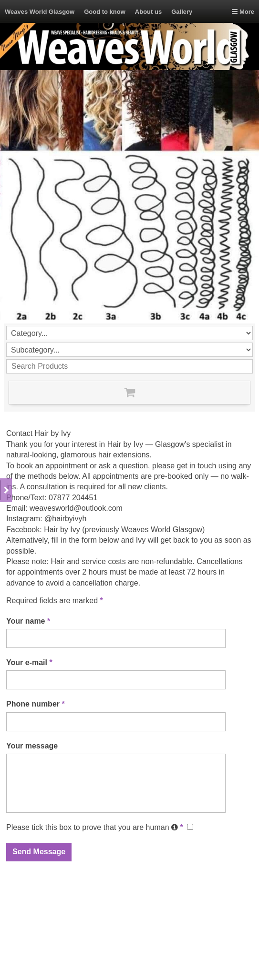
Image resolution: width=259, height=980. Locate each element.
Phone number (36, 704)
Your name (28, 621)
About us (148, 12)
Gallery (182, 12)
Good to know (105, 12)
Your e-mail (29, 662)
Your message (32, 746)
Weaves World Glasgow (40, 12)
